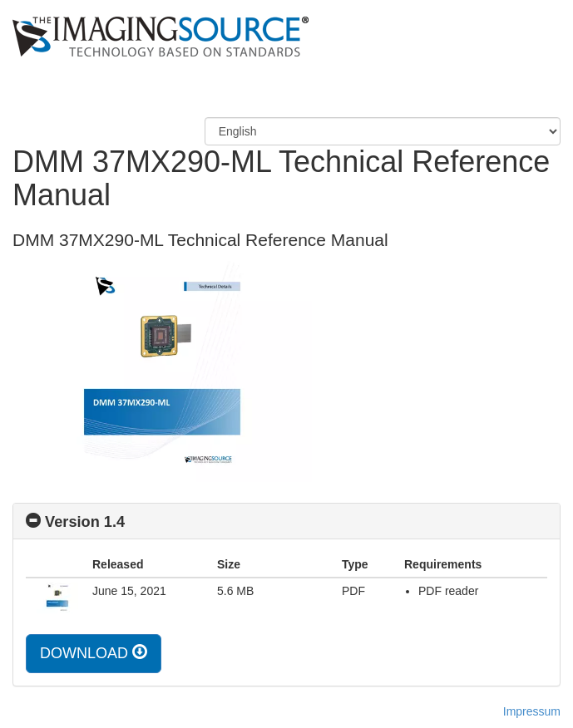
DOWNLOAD (94, 653)
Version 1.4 (85, 522)
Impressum (532, 711)
